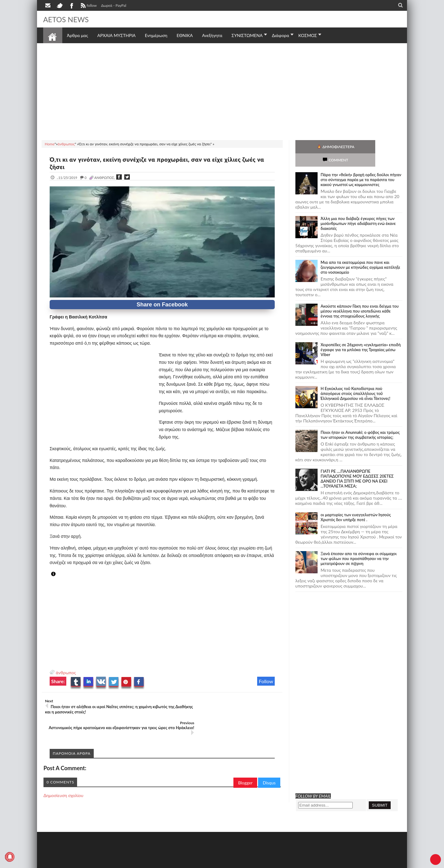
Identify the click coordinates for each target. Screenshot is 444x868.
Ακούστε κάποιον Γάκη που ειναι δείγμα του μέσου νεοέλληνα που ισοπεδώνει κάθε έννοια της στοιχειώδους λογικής (360, 298)
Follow (266, 681)
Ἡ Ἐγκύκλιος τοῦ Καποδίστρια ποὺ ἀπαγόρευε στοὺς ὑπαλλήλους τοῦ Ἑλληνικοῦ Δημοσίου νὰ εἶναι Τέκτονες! (356, 380)
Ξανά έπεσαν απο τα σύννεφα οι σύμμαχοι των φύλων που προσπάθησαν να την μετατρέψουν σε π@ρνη (359, 545)
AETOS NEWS (68, 19)
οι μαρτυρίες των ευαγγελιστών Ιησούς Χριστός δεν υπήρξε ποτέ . (356, 504)
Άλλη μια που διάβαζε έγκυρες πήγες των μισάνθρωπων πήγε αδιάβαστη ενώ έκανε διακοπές (358, 210)
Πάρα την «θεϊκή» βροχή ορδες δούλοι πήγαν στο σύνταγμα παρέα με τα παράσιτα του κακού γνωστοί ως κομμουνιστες (361, 166)
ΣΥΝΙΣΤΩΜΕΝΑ (247, 35)
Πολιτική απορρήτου (159, 863)
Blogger (245, 761)
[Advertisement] (222, 91)
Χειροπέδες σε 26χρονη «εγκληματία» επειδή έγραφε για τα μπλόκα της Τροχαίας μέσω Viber (361, 336)
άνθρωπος (66, 673)
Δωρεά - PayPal (114, 5)
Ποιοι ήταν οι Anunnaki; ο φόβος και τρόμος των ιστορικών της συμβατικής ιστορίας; (360, 422)
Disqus (269, 761)
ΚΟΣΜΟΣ (308, 35)
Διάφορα (281, 35)
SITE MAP (131, 863)
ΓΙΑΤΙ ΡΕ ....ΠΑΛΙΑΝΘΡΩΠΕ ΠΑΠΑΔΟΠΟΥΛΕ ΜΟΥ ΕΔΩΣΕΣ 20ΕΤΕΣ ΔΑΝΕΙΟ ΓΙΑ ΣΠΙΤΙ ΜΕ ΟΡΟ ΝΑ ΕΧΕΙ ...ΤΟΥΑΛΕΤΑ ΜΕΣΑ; (357, 465)
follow (88, 6)
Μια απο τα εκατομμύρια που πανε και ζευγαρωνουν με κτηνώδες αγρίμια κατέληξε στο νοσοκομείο (360, 254)
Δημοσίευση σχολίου (63, 773)
